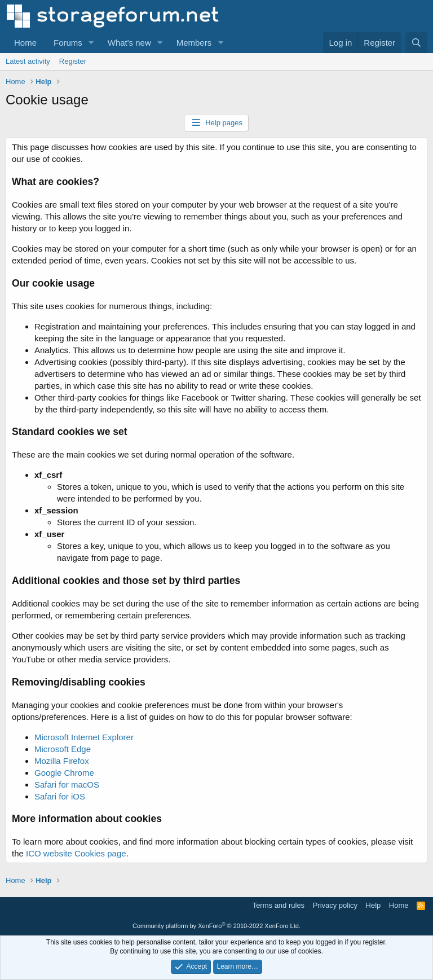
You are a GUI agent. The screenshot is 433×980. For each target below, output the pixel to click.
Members (194, 43)
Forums (68, 43)
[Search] (416, 43)
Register (73, 61)
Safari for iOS (60, 796)
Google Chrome (64, 773)
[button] (91, 43)
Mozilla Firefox (62, 761)
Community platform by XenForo (216, 926)
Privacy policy (335, 905)
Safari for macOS (67, 785)
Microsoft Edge (63, 749)
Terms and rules (279, 905)
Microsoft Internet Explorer (84, 737)
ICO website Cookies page (76, 853)
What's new (129, 43)
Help (374, 905)
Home (25, 43)
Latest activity (28, 61)
